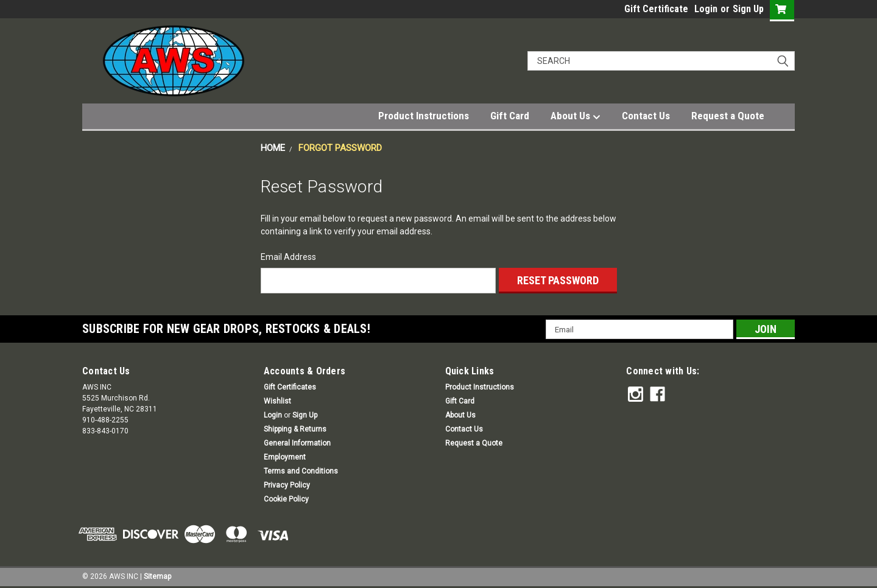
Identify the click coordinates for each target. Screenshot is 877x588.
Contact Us (646, 116)
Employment (285, 457)
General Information (297, 443)
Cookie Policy (286, 499)
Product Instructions (424, 116)
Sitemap (157, 576)
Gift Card (510, 116)
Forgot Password (340, 148)
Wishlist (277, 401)
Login (706, 9)
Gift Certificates (290, 387)
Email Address (288, 257)
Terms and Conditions (301, 471)
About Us (576, 116)
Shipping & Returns (295, 429)
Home (273, 148)
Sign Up (748, 9)
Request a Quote (728, 116)
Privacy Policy (287, 485)
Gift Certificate (656, 9)
